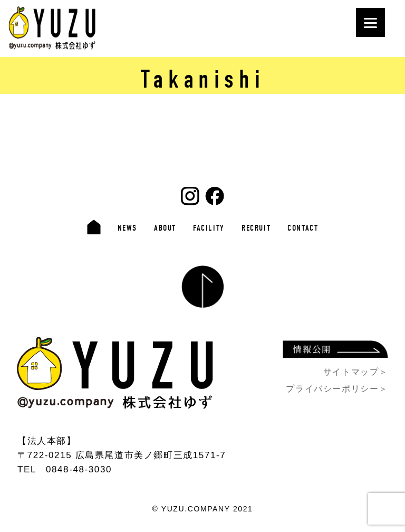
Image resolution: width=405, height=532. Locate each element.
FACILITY (209, 228)
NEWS (127, 228)
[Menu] (370, 22)
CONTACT (303, 228)
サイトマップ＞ (356, 372)
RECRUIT (256, 228)
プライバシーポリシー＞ (337, 389)
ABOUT (165, 228)
